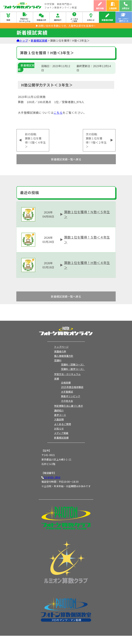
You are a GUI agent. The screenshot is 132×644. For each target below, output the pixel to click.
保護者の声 (41, 20)
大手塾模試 (67, 392)
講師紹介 (58, 20)
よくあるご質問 (74, 20)
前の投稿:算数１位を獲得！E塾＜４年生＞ (35, 140)
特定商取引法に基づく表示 (69, 406)
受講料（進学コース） (73, 369)
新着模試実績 (107, 20)
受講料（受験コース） (73, 364)
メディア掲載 (61, 433)
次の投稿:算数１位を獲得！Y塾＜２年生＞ (96, 140)
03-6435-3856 (52, 477)
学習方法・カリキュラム (25, 20)
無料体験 (100, 8)
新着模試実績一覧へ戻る (66, 159)
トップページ (61, 347)
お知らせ (91, 20)
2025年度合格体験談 (72, 387)
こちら (58, 113)
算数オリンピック (71, 396)
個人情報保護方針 (64, 356)
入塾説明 (113, 8)
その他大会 (67, 401)
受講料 (58, 360)
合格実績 (66, 383)
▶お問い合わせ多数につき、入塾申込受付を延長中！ (66, 26)
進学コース (60, 415)
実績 (8, 20)
